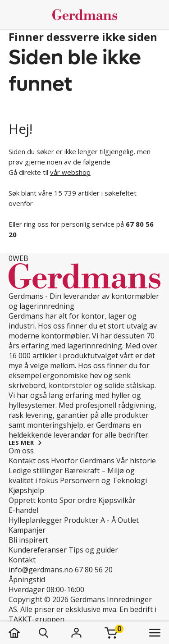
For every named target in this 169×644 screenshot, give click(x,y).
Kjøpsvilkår (117, 500)
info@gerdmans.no (41, 570)
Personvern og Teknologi (103, 480)
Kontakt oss (29, 461)
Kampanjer (27, 530)
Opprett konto (33, 500)
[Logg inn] (77, 633)
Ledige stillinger (36, 470)
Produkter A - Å (90, 520)
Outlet (128, 520)
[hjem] (23, 633)
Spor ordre (78, 500)
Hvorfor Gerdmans (83, 461)
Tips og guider (93, 550)
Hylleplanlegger (35, 520)
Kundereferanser (38, 550)
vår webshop (70, 172)
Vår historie (136, 461)
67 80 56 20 (94, 570)
